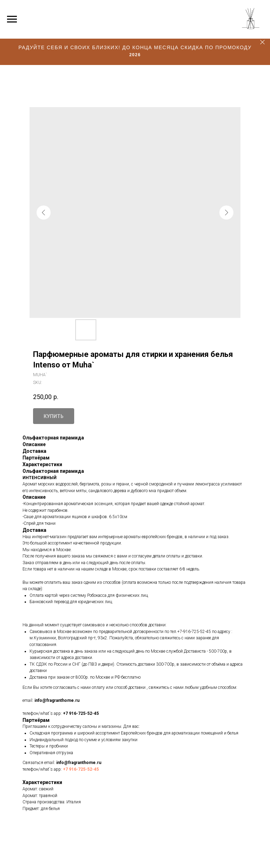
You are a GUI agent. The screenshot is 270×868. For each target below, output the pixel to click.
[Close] (262, 42)
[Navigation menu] (12, 19)
